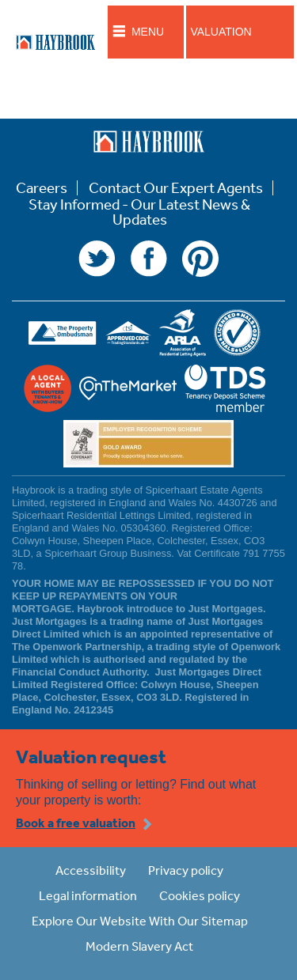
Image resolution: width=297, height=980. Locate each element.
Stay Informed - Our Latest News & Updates (139, 212)
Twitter (97, 259)
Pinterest (200, 259)
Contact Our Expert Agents (176, 188)
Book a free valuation (76, 823)
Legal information (88, 895)
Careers (42, 188)
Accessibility (91, 870)
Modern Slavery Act (139, 946)
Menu (148, 32)
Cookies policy (200, 895)
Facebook (149, 259)
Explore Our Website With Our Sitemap (140, 921)
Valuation (221, 32)
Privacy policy (186, 870)
